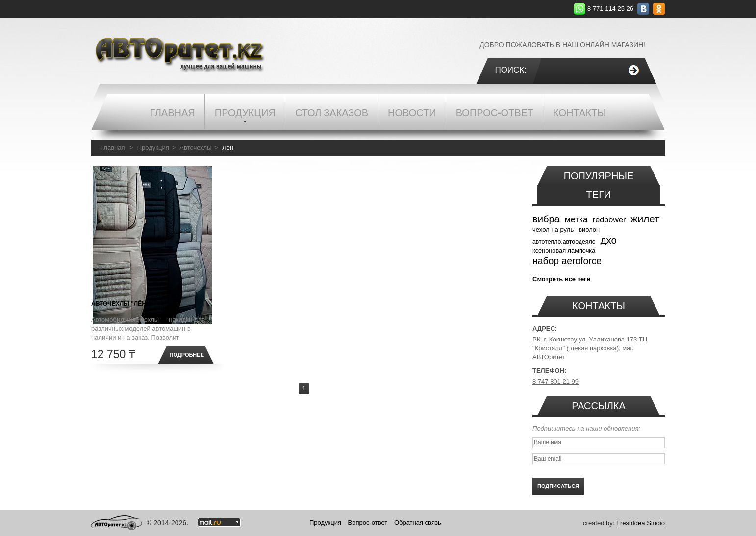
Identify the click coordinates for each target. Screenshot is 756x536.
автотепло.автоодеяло (564, 242)
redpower (609, 219)
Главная (113, 148)
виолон (589, 230)
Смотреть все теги (562, 279)
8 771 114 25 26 (610, 9)
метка (576, 219)
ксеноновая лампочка (564, 251)
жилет (645, 219)
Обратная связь (418, 523)
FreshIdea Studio (641, 523)
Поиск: (511, 70)
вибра (546, 219)
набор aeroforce (567, 261)
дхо (609, 240)
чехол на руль (553, 230)
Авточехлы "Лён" (120, 304)
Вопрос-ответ (368, 523)
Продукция (153, 148)
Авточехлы (195, 148)
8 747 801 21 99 (555, 381)
